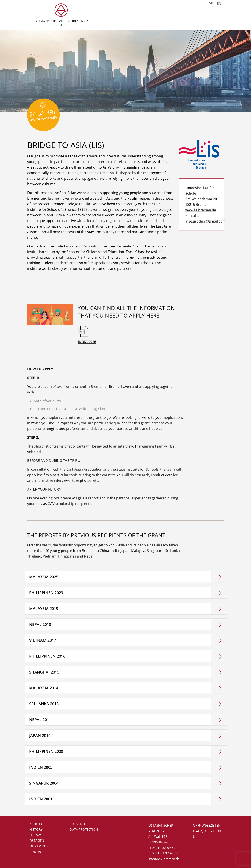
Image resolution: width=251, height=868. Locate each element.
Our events (39, 846)
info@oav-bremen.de (164, 859)
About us (37, 824)
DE (211, 3)
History (36, 829)
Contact (37, 852)
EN (219, 3)
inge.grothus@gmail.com (201, 258)
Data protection (84, 829)
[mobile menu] (217, 18)
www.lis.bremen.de (201, 247)
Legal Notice (81, 824)
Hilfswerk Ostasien (38, 838)
